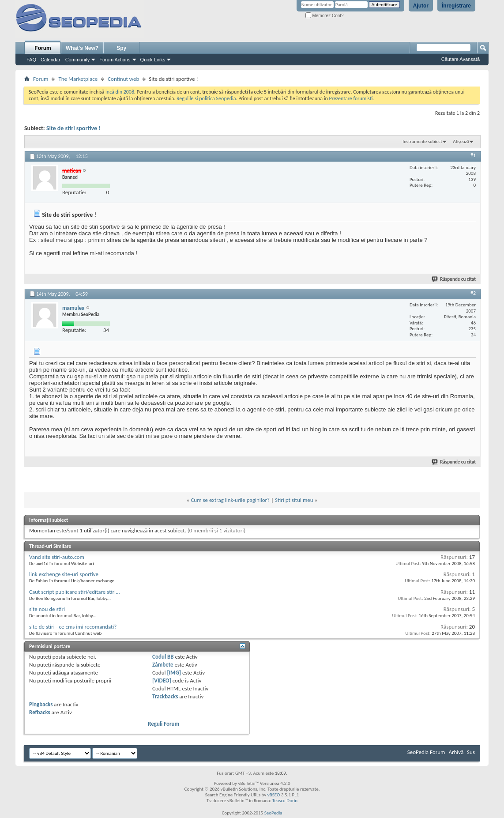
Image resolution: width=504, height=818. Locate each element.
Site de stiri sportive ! (73, 128)
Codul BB (163, 657)
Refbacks (40, 712)
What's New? (82, 48)
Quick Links (153, 60)
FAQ (31, 60)
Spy (121, 48)
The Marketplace (78, 79)
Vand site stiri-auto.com (57, 557)
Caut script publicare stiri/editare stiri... (75, 592)
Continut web (123, 79)
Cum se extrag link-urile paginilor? (230, 500)
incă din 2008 (120, 92)
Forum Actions (115, 60)
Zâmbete (163, 665)
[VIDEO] (162, 680)
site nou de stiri (47, 609)
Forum (43, 48)
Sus (471, 752)
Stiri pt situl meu (294, 500)
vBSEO (274, 795)
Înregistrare (456, 6)
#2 (473, 293)
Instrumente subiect (422, 141)
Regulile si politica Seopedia (206, 98)
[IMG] (174, 673)
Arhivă (456, 752)
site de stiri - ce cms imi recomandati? (73, 627)
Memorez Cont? (325, 16)
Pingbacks (41, 704)
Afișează (461, 141)
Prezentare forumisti (351, 98)
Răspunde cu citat (454, 279)
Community (78, 60)
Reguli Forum (164, 724)
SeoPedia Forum (426, 752)
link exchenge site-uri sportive (64, 574)
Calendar (51, 60)
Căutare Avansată (461, 59)
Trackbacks (165, 696)
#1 (473, 155)
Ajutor (421, 6)
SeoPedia (273, 813)
